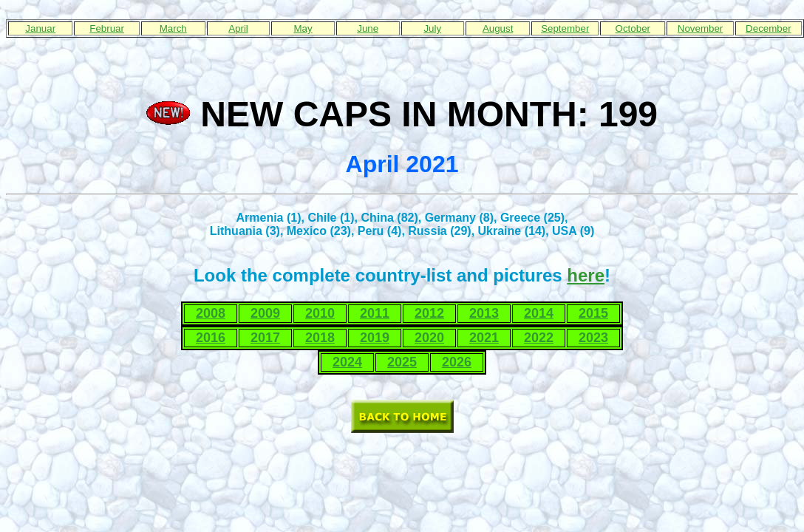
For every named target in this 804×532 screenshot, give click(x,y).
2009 (265, 313)
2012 (429, 313)
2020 (429, 338)
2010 (320, 313)
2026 (457, 362)
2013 (484, 313)
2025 (402, 362)
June (368, 28)
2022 (539, 338)
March (173, 28)
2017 (265, 338)
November (700, 28)
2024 (347, 362)
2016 (211, 338)
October (633, 28)
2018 (320, 338)
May (303, 28)
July (432, 28)
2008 (211, 313)
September (565, 28)
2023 (593, 338)
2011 (375, 313)
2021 (484, 338)
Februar (107, 28)
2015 (593, 313)
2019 (375, 338)
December (768, 28)
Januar (40, 28)
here (586, 275)
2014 (539, 313)
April (238, 28)
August (498, 28)
